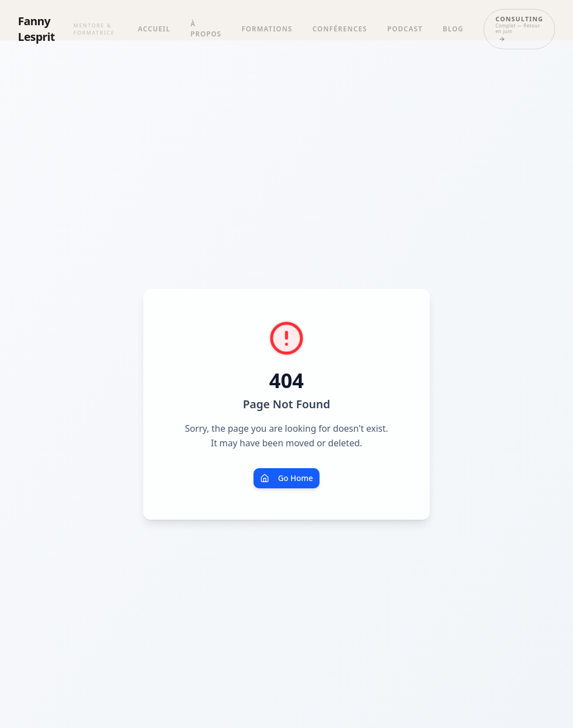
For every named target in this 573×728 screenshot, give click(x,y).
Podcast (405, 29)
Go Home (287, 478)
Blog (453, 29)
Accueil (154, 29)
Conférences (340, 29)
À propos (206, 29)
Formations (267, 29)
